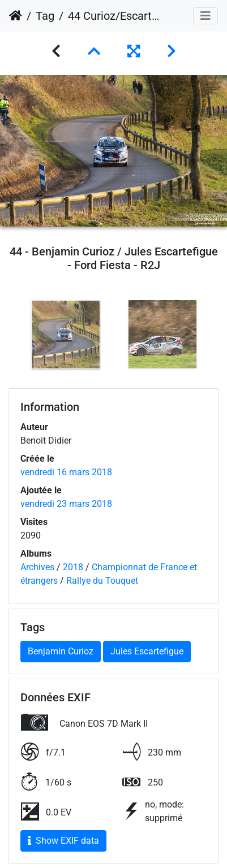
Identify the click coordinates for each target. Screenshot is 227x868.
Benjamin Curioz (61, 651)
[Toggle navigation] (205, 16)
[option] (65, 335)
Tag (45, 16)
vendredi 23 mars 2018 (66, 504)
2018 (73, 567)
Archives (37, 567)
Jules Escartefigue (147, 651)
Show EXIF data (63, 841)
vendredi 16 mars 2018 (66, 472)
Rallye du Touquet (102, 581)
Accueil (16, 16)
